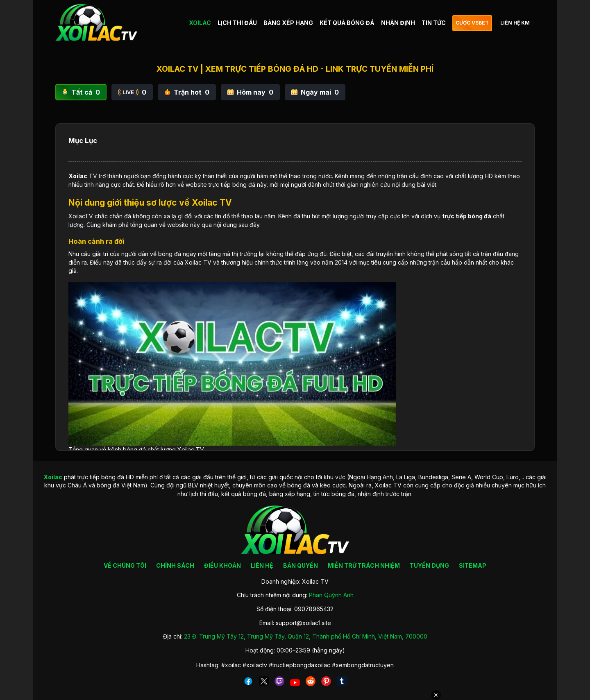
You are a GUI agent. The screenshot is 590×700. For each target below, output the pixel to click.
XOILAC (200, 23)
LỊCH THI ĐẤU (237, 23)
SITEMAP (473, 565)
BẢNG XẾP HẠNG (288, 23)
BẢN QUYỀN (301, 565)
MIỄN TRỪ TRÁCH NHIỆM (364, 565)
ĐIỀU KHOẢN (222, 565)
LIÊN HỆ (262, 565)
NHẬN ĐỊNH (398, 23)
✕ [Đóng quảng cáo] (436, 695)
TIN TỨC (434, 23)
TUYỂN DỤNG (429, 565)
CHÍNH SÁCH (175, 565)
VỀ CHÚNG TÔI (125, 565)
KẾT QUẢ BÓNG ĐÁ (347, 23)
